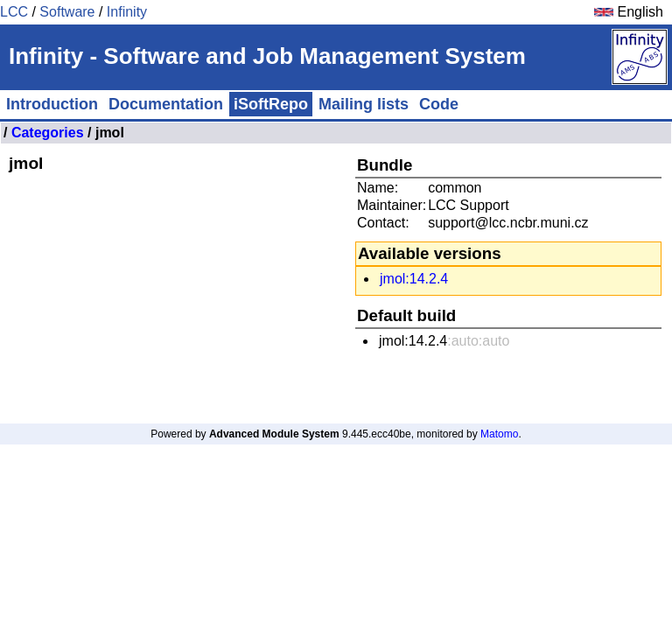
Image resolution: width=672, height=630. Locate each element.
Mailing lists (364, 104)
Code (439, 104)
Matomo (499, 434)
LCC (14, 12)
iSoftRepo (271, 104)
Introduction (52, 104)
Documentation (166, 104)
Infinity (127, 12)
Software (67, 12)
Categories (48, 133)
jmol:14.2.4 (414, 279)
